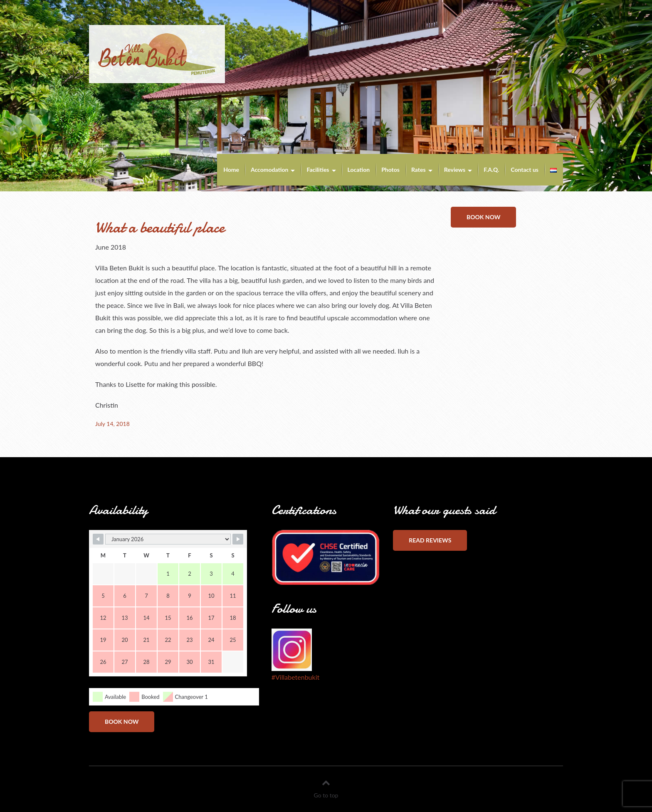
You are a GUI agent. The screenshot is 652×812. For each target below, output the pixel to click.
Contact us (525, 170)
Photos (390, 170)
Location (359, 170)
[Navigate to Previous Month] (98, 539)
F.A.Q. (491, 170)
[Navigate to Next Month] (238, 539)
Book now (483, 217)
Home (231, 170)
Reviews (455, 170)
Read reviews (430, 540)
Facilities (318, 170)
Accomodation (270, 170)
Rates (419, 170)
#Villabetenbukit (295, 677)
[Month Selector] (168, 539)
